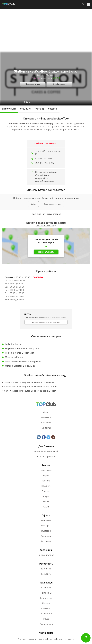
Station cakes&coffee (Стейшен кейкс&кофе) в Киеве (31, 387)
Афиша (46, 515)
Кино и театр (46, 598)
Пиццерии (46, 486)
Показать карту (46, 252)
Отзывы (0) (26, 109)
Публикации (46, 583)
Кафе (46, 496)
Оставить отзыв (33, 84)
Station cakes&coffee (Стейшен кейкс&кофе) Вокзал (30, 391)
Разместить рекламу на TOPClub (46, 322)
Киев (41, 639)
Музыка (46, 603)
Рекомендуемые (46, 555)
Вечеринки (46, 520)
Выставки (46, 531)
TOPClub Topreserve (46, 457)
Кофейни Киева (13, 344)
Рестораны (46, 470)
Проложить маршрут (46, 226)
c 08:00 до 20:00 (44, 159)
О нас (46, 412)
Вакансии (46, 417)
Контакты (46, 428)
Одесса (22, 639)
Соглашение (46, 423)
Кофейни (41, 75)
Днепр (50, 639)
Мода (46, 619)
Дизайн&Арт (46, 608)
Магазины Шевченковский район (23, 362)
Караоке (46, 481)
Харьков (32, 639)
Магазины (51, 75)
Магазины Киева (14, 357)
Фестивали (46, 541)
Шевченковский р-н (46, 172)
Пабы (46, 502)
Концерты (46, 526)
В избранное (59, 84)
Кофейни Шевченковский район (22, 349)
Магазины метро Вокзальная (20, 366)
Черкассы (69, 639)
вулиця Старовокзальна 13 (48, 153)
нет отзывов (47, 78)
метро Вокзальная (45, 181)
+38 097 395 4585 (44, 163)
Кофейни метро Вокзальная (20, 353)
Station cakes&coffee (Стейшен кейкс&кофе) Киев (29, 382)
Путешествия (46, 624)
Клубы (46, 476)
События (53, 109)
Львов (58, 639)
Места (46, 465)
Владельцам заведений (46, 451)
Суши (46, 507)
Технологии (46, 614)
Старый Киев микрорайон (42, 177)
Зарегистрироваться (52, 204)
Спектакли (46, 536)
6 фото (27, 102)
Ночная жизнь (46, 588)
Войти (33, 204)
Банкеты (46, 491)
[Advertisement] (46, 30)
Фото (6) (40, 109)
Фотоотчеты (46, 564)
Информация (9, 109)
